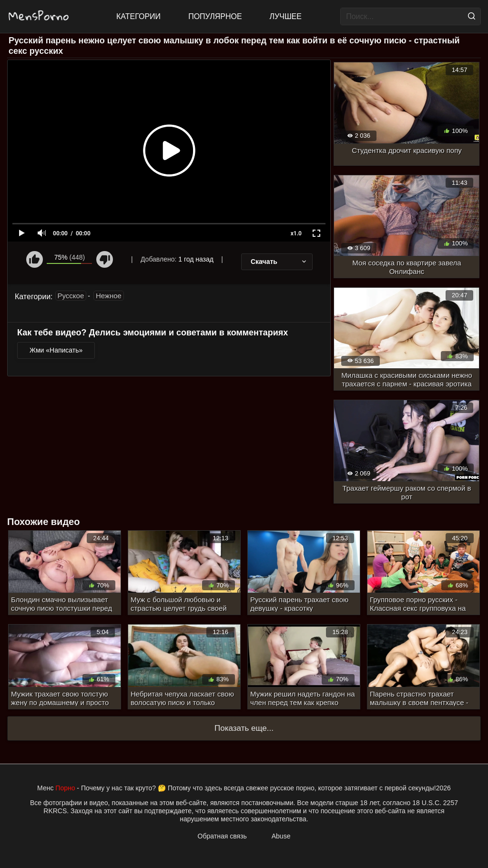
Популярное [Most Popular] (215, 16)
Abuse (281, 836)
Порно (65, 788)
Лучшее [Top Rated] (286, 16)
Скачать (279, 262)
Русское (71, 296)
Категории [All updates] (138, 16)
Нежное (109, 296)
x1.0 (296, 233)
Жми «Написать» (56, 350)
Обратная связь (222, 836)
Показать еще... (244, 728)
